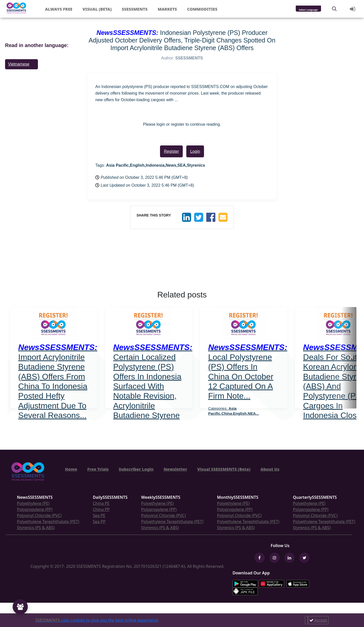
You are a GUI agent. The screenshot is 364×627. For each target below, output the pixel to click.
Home (71, 469)
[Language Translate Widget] (315, 10)
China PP (101, 509)
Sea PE (99, 515)
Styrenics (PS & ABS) (36, 528)
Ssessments (135, 9)
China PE (101, 503)
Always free (59, 9)
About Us (270, 469)
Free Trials (98, 469)
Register (171, 151)
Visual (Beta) (97, 9)
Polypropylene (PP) (35, 509)
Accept (318, 620)
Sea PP (99, 522)
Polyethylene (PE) (33, 503)
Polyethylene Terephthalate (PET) (48, 522)
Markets (167, 9)
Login (195, 151)
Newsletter (175, 469)
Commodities (202, 9)
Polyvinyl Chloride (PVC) (39, 515)
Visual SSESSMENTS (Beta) (224, 469)
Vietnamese (19, 64)
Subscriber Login (136, 469)
